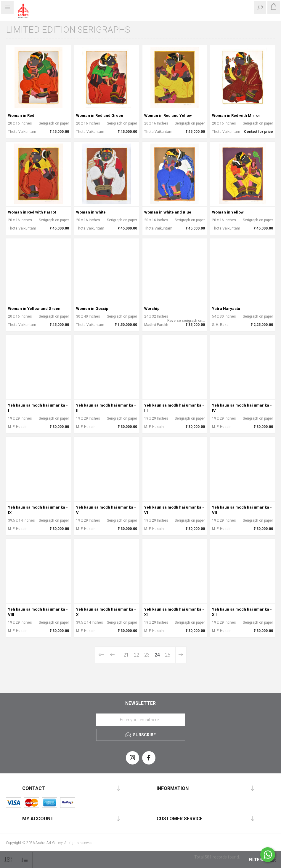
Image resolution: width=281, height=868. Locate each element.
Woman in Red (21, 116)
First (101, 655)
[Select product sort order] (24, 860)
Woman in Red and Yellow (168, 116)
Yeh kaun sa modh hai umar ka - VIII (38, 612)
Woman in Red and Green (100, 116)
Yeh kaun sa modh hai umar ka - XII (242, 612)
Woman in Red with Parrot (32, 212)
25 (168, 655)
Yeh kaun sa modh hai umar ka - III (174, 408)
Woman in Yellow (228, 212)
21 (126, 655)
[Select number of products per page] (8, 860)
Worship (152, 309)
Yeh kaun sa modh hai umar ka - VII (242, 510)
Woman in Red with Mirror (236, 116)
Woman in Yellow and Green (34, 309)
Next (181, 655)
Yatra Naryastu (226, 309)
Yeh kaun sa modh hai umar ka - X (106, 612)
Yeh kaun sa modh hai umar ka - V (106, 510)
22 (137, 655)
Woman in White (91, 212)
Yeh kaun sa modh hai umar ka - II (106, 408)
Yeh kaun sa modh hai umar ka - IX (38, 510)
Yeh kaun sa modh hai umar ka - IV (242, 408)
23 (147, 655)
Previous (113, 655)
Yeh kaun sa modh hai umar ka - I (38, 408)
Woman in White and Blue (168, 212)
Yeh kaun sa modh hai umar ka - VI (174, 510)
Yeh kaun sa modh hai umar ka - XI (174, 612)
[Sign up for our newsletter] (141, 720)
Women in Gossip (92, 309)
